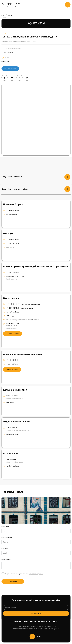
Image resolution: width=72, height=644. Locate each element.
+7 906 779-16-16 (13, 272)
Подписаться (36, 613)
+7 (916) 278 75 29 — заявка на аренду (20, 308)
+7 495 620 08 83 (7, 52)
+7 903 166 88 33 (12, 360)
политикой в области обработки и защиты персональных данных (36, 629)
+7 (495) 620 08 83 (13, 239)
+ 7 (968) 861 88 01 (13, 243)
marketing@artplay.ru (14, 434)
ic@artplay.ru (6, 61)
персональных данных (36, 574)
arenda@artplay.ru (13, 312)
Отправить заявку (13, 334)
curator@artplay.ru (13, 466)
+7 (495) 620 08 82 (13, 210)
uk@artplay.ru (11, 403)
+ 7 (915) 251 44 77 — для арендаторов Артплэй (23, 304)
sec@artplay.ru (12, 214)
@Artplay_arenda (12, 316)
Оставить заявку (12, 369)
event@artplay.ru (12, 364)
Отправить (13, 581)
